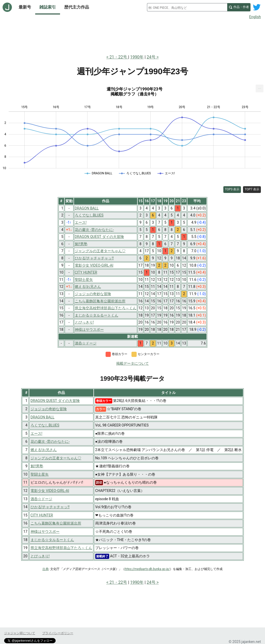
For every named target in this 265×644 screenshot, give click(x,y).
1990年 (137, 57)
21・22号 (119, 57)
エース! (36, 433)
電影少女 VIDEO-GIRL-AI (50, 491)
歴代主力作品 (77, 7)
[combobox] (187, 7)
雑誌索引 (48, 7)
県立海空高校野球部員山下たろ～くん (61, 548)
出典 (46, 569)
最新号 (25, 7)
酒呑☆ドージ (41, 499)
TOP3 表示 (232, 189)
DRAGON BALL (42, 417)
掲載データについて (132, 363)
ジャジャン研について (20, 633)
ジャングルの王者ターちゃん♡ (56, 458)
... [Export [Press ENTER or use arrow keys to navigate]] (260, 87)
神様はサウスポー (45, 531)
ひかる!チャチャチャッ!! (50, 507)
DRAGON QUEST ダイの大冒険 (55, 401)
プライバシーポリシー (58, 633)
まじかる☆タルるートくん (52, 540)
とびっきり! (40, 556)
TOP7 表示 (252, 189)
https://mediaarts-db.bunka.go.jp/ (147, 569)
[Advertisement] (132, 36)
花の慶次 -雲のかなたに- (50, 441)
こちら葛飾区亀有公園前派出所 (56, 523)
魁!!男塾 (37, 466)
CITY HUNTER (42, 515)
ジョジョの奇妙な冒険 (49, 409)
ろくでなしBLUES (45, 425)
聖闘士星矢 (40, 474)
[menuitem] (260, 88)
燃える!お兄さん (44, 450)
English (255, 17)
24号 (151, 57)
